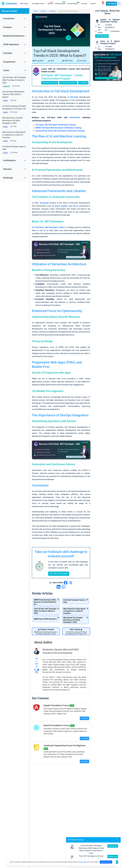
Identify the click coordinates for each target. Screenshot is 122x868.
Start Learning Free (50, 83)
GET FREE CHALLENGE (59, 543)
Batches (51, 3)
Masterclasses (61, 3)
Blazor (62, 227)
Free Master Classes (93, 840)
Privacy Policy (83, 862)
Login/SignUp (111, 4)
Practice (85, 4)
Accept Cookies (106, 862)
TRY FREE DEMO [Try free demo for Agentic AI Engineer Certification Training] (102, 36)
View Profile (37, 631)
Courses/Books (74, 3)
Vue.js (75, 206)
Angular (64, 206)
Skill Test (83, 83)
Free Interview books (68, 83)
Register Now (113, 846)
